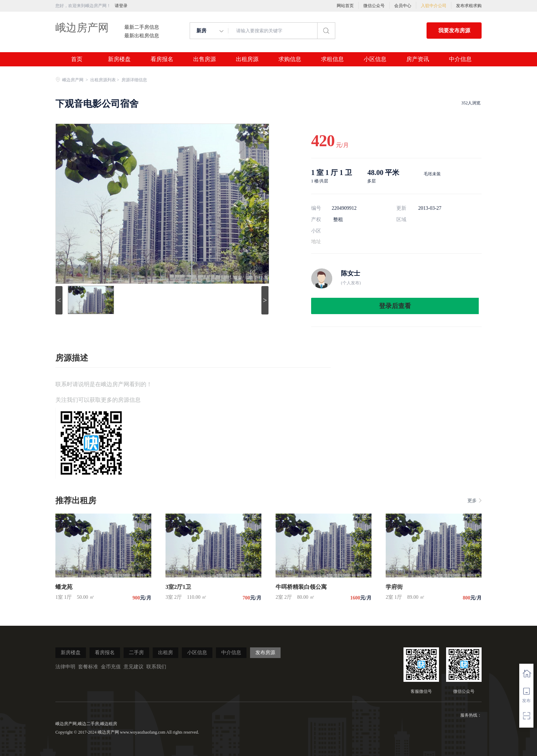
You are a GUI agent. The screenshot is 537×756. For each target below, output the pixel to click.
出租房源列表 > (105, 80)
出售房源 (205, 59)
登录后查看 (395, 306)
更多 (474, 501)
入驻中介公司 (434, 6)
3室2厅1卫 (178, 587)
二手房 (136, 653)
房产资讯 (418, 59)
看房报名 (162, 59)
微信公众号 (374, 6)
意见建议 (134, 667)
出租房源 (247, 59)
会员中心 (403, 6)
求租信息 (332, 59)
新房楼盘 (119, 59)
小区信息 (375, 59)
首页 (77, 59)
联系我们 (156, 667)
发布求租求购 (469, 6)
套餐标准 (88, 667)
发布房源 (265, 653)
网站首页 (345, 6)
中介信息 (460, 59)
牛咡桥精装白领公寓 (301, 587)
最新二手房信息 (142, 27)
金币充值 (111, 667)
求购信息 (290, 59)
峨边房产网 (82, 28)
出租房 (166, 653)
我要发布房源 (454, 31)
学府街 (394, 587)
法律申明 (65, 667)
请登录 (121, 6)
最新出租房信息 (142, 36)
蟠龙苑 (64, 587)
